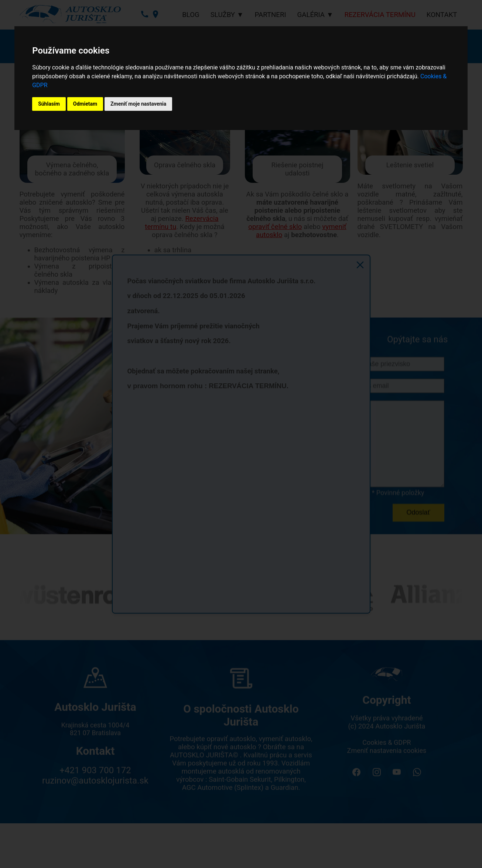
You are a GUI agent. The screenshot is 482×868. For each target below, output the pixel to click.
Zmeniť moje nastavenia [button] (138, 104)
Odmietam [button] (85, 104)
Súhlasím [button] (49, 104)
